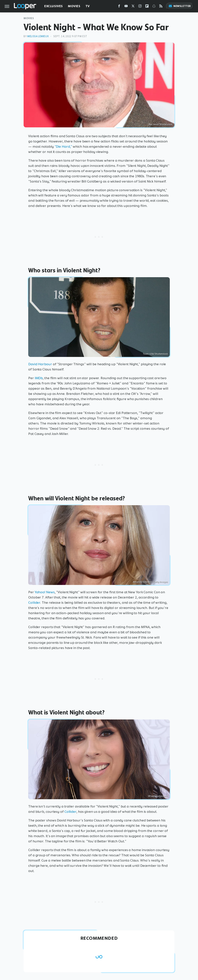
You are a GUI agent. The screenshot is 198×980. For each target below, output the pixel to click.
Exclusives (54, 6)
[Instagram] (140, 7)
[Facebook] (119, 7)
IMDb (39, 378)
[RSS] (161, 7)
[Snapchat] (154, 7)
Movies (74, 6)
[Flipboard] (147, 7)
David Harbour (40, 364)
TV (88, 6)
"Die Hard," (63, 147)
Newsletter (180, 6)
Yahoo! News (45, 592)
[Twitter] (133, 7)
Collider (34, 603)
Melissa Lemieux (38, 36)
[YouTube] (126, 7)
